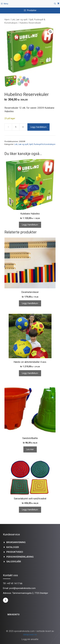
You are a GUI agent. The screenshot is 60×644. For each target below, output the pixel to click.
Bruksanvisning (16, 542)
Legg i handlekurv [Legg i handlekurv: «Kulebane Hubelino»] (30, 225)
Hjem (7, 20)
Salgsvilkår (14, 562)
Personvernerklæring (20, 557)
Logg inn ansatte (30, 639)
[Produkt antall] (16, 127)
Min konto (14, 615)
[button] (50, 32)
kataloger (13, 547)
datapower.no (30, 635)
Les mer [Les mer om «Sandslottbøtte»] (30, 449)
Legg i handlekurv (38, 127)
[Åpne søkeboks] (55, 4)
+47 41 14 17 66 (15, 583)
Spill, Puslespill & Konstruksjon (42, 144)
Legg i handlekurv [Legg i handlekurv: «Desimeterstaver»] (30, 303)
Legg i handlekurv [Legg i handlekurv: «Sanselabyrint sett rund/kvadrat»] (30, 510)
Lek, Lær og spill (19, 20)
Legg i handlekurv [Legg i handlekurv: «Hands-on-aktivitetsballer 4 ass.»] (30, 373)
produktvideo (15, 552)
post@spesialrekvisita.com (22, 588)
